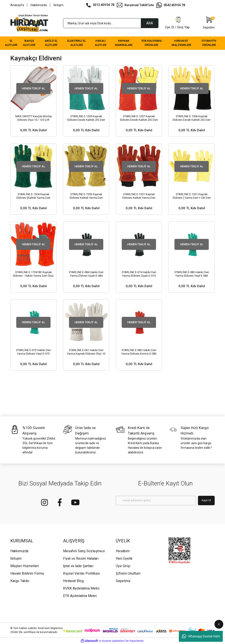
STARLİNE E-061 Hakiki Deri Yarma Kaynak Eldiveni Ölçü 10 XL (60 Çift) (86, 352)
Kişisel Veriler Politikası (82, 573)
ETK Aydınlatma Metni (80, 596)
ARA (150, 23)
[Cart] (209, 23)
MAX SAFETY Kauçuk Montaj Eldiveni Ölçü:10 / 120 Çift (34, 118)
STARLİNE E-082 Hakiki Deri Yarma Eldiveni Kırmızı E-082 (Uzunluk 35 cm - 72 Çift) (139, 352)
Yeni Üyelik (124, 558)
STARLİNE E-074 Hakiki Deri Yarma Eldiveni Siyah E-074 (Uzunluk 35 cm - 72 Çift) (139, 274)
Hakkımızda (39, 5)
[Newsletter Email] (156, 501)
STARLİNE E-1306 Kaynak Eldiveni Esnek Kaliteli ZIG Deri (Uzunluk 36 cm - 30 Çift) (192, 118)
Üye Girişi (123, 566)
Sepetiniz (123, 581)
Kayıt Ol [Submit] (206, 500)
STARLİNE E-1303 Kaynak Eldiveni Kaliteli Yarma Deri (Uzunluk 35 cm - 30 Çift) (86, 196)
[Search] (111, 23)
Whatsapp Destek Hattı (201, 636)
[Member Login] (177, 23)
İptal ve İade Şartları (78, 566)
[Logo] (29, 23)
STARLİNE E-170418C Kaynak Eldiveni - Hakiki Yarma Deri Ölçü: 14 (34, 274)
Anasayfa (17, 5)
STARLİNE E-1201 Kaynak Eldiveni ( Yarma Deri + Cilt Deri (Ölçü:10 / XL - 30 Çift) (192, 196)
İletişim (58, 5)
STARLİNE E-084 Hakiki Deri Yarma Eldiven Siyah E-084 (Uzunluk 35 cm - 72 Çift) (86, 274)
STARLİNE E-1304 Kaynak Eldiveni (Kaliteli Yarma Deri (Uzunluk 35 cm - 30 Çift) (33, 196)
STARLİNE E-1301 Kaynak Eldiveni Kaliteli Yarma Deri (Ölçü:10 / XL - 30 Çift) (139, 196)
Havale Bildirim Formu (27, 573)
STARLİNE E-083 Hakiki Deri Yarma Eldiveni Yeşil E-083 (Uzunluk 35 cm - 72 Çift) (192, 274)
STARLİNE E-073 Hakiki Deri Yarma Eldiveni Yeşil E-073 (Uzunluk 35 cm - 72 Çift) (33, 352)
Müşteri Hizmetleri (25, 566)
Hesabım (123, 551)
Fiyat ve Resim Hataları (81, 558)
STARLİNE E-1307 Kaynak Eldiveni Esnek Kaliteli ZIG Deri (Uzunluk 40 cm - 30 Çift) (139, 118)
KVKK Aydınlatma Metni (81, 588)
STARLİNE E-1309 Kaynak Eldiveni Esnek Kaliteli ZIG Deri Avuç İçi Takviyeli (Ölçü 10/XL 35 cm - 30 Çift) (86, 118)
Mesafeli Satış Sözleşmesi (84, 551)
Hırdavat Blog (73, 581)
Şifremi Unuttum (128, 573)
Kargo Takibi (20, 581)
